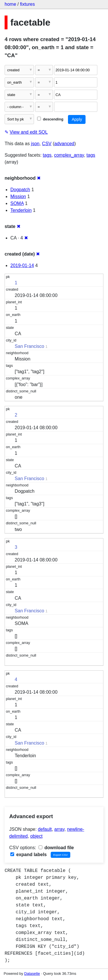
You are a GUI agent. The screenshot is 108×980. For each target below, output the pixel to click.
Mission (18, 196)
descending (50, 119)
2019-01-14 (22, 265)
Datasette (32, 974)
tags (47, 155)
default (45, 829)
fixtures (27, 4)
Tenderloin (21, 210)
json (35, 144)
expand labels (29, 855)
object (36, 836)
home (10, 4)
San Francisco (29, 346)
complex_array (69, 155)
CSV (47, 144)
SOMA (17, 203)
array (59, 829)
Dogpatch (20, 190)
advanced (64, 144)
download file (56, 848)
